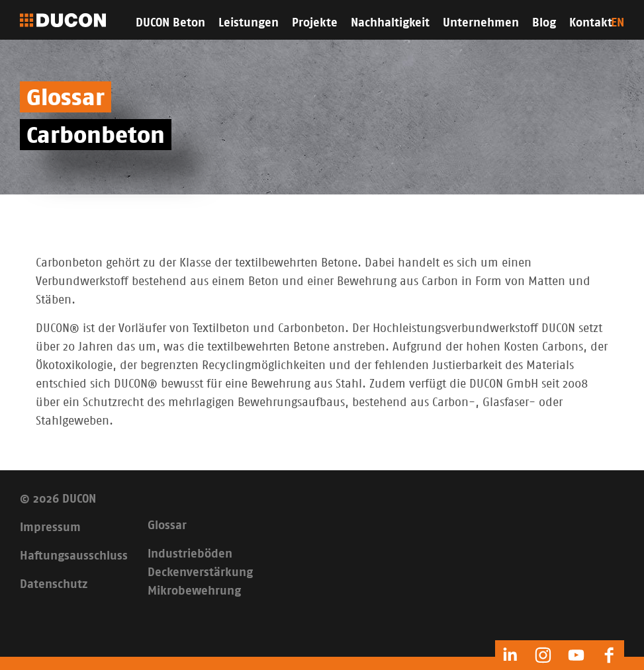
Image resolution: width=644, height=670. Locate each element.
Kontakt (591, 23)
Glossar (167, 526)
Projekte (315, 23)
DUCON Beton (170, 23)
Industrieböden (190, 554)
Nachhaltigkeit (390, 23)
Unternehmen (481, 23)
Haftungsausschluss (74, 556)
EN (618, 23)
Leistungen (249, 23)
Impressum (50, 528)
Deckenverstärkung (200, 573)
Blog (544, 23)
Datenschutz (54, 585)
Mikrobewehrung (194, 591)
